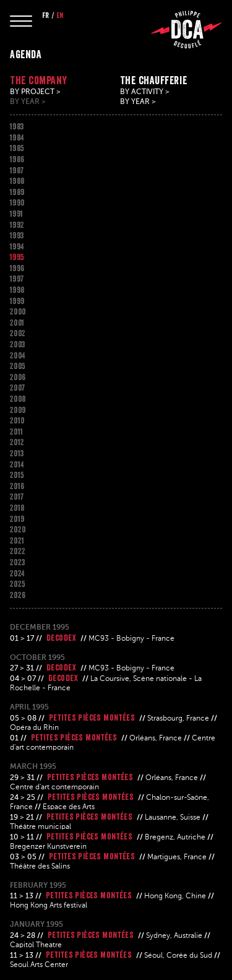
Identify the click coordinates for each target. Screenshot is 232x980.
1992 (17, 225)
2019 (17, 519)
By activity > (145, 92)
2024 (17, 573)
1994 (17, 246)
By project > (35, 92)
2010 (17, 420)
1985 (17, 148)
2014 (17, 464)
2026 (18, 595)
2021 (17, 540)
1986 (17, 159)
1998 (17, 290)
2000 (18, 311)
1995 (17, 257)
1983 (17, 126)
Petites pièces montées (92, 718)
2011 (17, 431)
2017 (17, 497)
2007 (18, 388)
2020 (18, 529)
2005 (18, 366)
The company (39, 80)
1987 (17, 170)
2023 (18, 562)
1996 (17, 268)
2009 (18, 410)
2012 (17, 442)
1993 (17, 235)
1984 (17, 137)
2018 (17, 508)
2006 (18, 377)
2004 (18, 355)
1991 (17, 214)
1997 (17, 279)
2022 (18, 551)
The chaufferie (154, 80)
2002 (18, 333)
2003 (18, 344)
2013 (17, 453)
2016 (17, 486)
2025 (18, 584)
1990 (17, 202)
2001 (17, 323)
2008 (18, 399)
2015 (17, 475)
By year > (28, 102)
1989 (17, 192)
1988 (17, 181)
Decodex (61, 638)
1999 (17, 301)
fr (46, 15)
